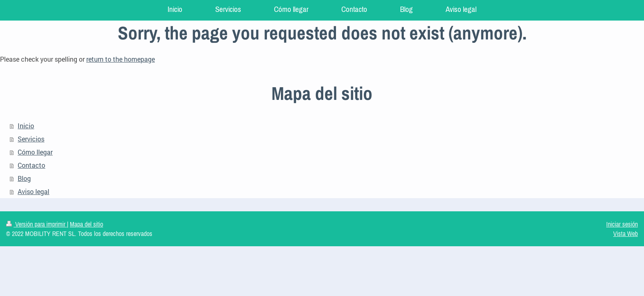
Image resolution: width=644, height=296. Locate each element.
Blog (24, 178)
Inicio (26, 126)
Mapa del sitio (86, 224)
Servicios (31, 139)
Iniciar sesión (622, 224)
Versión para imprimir (37, 224)
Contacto (31, 165)
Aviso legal (33, 191)
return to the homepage (121, 59)
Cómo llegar (35, 152)
